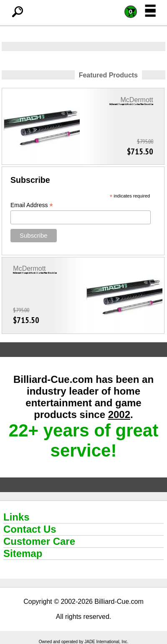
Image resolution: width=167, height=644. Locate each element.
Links (16, 517)
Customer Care (39, 541)
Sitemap (23, 553)
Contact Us (30, 529)
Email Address (32, 205)
